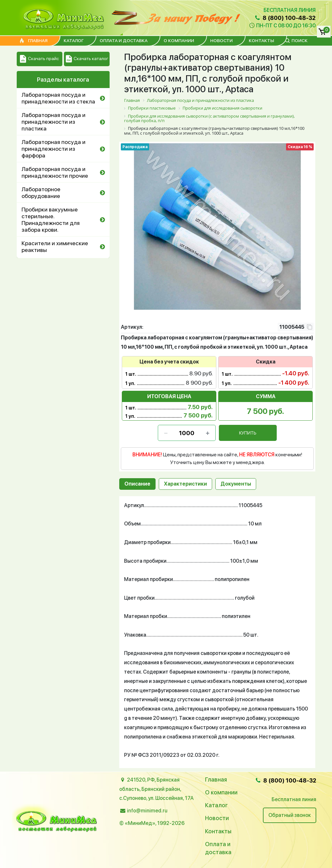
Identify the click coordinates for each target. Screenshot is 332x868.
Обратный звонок (290, 815)
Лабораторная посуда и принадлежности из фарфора (54, 149)
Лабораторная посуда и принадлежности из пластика (54, 122)
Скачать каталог (87, 59)
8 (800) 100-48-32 (284, 18)
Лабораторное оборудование (41, 192)
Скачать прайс (39, 59)
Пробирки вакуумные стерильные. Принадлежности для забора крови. (51, 219)
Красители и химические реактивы (55, 246)
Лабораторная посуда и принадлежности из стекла (58, 98)
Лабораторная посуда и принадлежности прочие (55, 172)
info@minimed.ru (147, 811)
